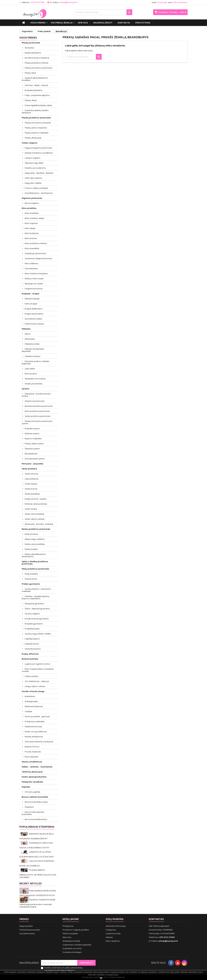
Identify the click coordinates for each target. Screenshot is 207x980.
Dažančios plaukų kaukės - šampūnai (36, 111)
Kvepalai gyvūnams (34, 624)
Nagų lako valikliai (33, 183)
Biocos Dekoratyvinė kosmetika (33, 813)
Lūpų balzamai (32, 479)
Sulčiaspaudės (31, 701)
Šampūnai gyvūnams (34, 604)
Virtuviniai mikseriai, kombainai (39, 742)
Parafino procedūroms (35, 168)
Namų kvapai (31, 304)
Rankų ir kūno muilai (34, 279)
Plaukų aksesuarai (33, 138)
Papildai (26, 787)
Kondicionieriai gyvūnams (37, 619)
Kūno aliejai (30, 228)
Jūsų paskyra (115, 919)
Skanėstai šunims (33, 649)
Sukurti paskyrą (180, 2)
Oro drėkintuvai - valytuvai (37, 681)
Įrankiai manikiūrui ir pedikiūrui (39, 153)
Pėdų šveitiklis (31, 574)
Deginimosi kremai (34, 289)
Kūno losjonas (31, 223)
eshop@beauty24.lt (68, 2)
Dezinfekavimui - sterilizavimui (39, 193)
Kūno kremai (31, 238)
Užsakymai (111, 930)
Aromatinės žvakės (33, 319)
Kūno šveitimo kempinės (36, 273)
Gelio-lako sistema (33, 178)
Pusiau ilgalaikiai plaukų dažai (38, 105)
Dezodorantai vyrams (35, 459)
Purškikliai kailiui (32, 629)
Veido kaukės (31, 484)
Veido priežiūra (29, 469)
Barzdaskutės (31, 454)
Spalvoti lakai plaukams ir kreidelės (35, 79)
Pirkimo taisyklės (70, 933)
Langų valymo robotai (35, 686)
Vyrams (26, 389)
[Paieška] (103, 12)
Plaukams (29, 807)
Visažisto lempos (32, 356)
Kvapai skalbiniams (33, 309)
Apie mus (83, 23)
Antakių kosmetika (33, 384)
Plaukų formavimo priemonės (39, 68)
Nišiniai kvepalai (32, 299)
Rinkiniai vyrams (32, 433)
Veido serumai (31, 474)
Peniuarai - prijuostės (33, 464)
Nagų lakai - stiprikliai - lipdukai (39, 173)
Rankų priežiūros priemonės (36, 529)
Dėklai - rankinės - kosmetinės (37, 767)
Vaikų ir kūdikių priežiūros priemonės (35, 563)
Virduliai (28, 711)
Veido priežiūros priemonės (38, 416)
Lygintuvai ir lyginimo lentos (37, 664)
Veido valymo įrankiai (35, 519)
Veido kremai (31, 489)
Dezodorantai (31, 268)
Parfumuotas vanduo (34, 324)
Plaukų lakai (30, 73)
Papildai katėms (32, 639)
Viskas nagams (30, 143)
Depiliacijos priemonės (35, 253)
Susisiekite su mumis (72, 948)
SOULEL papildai (32, 792)
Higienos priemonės (32, 198)
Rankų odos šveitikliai (35, 544)
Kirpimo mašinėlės (33, 439)
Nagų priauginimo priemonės (38, 148)
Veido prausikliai (32, 494)
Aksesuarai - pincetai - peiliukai (39, 524)
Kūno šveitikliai (32, 213)
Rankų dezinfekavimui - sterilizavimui (34, 555)
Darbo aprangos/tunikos (34, 777)
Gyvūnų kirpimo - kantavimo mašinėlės (36, 590)
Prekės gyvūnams (31, 584)
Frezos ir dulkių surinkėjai (36, 188)
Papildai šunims (32, 644)
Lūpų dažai (30, 369)
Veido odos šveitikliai (34, 514)
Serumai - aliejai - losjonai (36, 85)
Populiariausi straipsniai (37, 827)
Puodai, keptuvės (33, 752)
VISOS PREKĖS (38, 23)
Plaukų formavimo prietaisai (38, 123)
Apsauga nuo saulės (34, 284)
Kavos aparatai (32, 757)
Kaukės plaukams (33, 53)
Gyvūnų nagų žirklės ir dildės (38, 634)
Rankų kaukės (31, 549)
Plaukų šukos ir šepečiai (36, 128)
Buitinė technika (30, 659)
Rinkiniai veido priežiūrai (36, 504)
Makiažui (26, 329)
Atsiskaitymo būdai (71, 941)
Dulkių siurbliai (31, 676)
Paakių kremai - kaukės (36, 499)
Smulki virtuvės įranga (33, 691)
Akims (28, 334)
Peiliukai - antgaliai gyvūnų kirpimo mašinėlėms (36, 597)
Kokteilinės (30, 696)
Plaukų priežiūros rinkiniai (37, 63)
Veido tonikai (31, 509)
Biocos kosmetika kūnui (36, 819)
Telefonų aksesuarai (32, 772)
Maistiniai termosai (33, 726)
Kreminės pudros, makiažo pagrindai (36, 362)
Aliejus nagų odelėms (35, 539)
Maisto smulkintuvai (32, 762)
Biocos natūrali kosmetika (35, 797)
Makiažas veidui (32, 344)
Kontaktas (156, 919)
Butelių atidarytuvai (34, 737)
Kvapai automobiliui (34, 314)
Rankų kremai (31, 534)
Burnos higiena (32, 203)
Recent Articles (31, 884)
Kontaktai (124, 23)
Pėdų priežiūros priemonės (35, 569)
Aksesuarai (30, 339)
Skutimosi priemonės (35, 401)
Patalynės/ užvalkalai (32, 782)
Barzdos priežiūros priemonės (39, 406)
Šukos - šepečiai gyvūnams (37, 609)
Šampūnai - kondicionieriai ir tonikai (36, 395)
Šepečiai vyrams (32, 449)
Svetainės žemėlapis (72, 952)
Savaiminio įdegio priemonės (38, 258)
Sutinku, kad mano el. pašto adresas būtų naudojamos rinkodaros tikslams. (63, 969)
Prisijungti (162, 2)
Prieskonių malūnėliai (35, 721)
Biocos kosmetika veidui (36, 802)
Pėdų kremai (31, 579)
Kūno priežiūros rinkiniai (36, 243)
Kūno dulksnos (31, 263)
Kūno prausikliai (32, 248)
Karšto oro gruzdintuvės (36, 732)
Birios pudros (31, 374)
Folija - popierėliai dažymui (37, 95)
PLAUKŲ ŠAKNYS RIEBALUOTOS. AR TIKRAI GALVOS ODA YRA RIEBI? (38, 874)
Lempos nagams (32, 158)
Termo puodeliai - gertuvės (37, 716)
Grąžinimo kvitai (113, 933)
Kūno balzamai (32, 233)
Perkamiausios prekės (30, 930)
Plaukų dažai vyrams (34, 444)
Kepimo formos (32, 747)
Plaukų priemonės (31, 43)
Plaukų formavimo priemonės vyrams (37, 422)
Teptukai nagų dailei (34, 163)
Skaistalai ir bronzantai (35, 379)
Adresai (109, 937)
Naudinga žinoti (103, 23)
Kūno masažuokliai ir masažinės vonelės (38, 670)
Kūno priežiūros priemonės (37, 411)
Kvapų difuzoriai (30, 654)
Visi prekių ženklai (62, 23)
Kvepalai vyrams (32, 428)
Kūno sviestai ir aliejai (34, 218)
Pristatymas (143, 23)
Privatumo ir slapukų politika (76, 930)
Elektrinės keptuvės (34, 706)
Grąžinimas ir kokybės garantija (77, 945)
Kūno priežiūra (29, 208)
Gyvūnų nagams (32, 614)
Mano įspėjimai (113, 941)
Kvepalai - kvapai (30, 294)
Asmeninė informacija (116, 926)
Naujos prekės (26, 926)
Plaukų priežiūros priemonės (36, 118)
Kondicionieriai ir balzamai (37, 58)
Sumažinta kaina (27, 933)
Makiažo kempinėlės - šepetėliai (33, 350)
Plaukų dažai (31, 100)
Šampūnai (29, 48)
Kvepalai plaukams (33, 90)
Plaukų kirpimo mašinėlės (37, 133)
